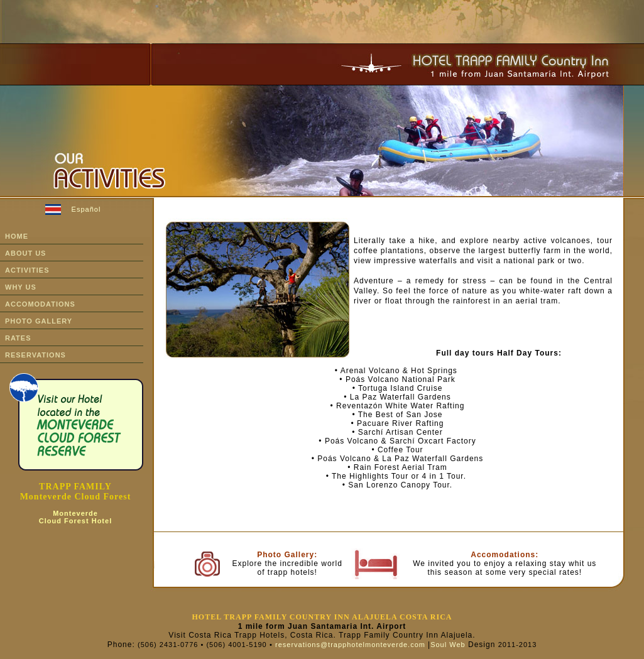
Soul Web (448, 645)
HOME (17, 236)
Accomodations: (505, 555)
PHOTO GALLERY (39, 321)
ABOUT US (25, 253)
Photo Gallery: (287, 555)
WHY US (21, 287)
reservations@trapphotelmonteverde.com (350, 645)
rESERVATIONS (35, 355)
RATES (18, 338)
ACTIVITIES (27, 270)
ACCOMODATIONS (40, 304)
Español (86, 209)
